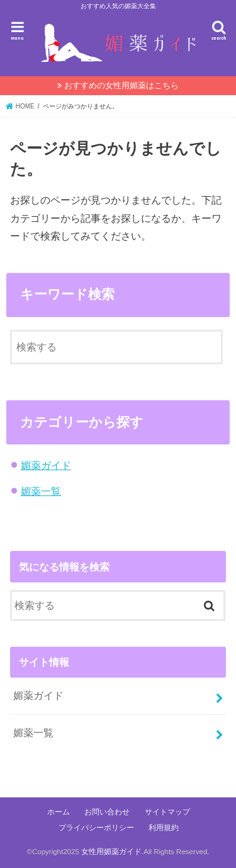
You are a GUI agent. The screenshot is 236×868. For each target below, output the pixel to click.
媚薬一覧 (41, 491)
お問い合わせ (107, 812)
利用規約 (164, 828)
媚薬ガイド (46, 465)
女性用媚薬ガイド (111, 852)
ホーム (59, 812)
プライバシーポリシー (96, 828)
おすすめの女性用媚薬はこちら (121, 85)
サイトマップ (167, 812)
